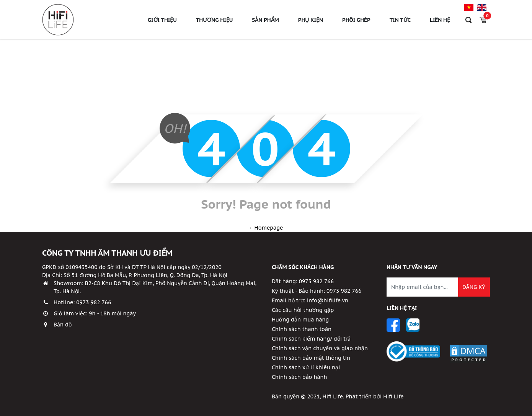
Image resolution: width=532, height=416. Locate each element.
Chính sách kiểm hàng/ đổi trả (311, 339)
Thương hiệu (214, 23)
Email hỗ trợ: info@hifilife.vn (310, 300)
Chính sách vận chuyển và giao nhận (320, 348)
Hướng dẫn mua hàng (300, 320)
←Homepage (266, 228)
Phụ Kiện (311, 23)
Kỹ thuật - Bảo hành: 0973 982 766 (317, 291)
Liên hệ (440, 23)
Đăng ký (474, 287)
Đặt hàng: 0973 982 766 (303, 281)
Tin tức (400, 23)
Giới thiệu (162, 23)
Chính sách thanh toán (302, 329)
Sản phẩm (265, 23)
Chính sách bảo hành (299, 377)
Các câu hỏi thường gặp (303, 310)
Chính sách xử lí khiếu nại (306, 367)
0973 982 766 (94, 302)
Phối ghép (356, 23)
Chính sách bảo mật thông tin (311, 358)
